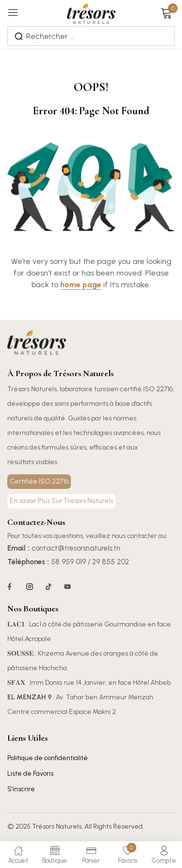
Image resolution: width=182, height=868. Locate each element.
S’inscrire (21, 789)
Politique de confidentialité (48, 758)
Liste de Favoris (30, 773)
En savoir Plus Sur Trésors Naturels (61, 501)
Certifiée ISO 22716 (39, 481)
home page (81, 285)
